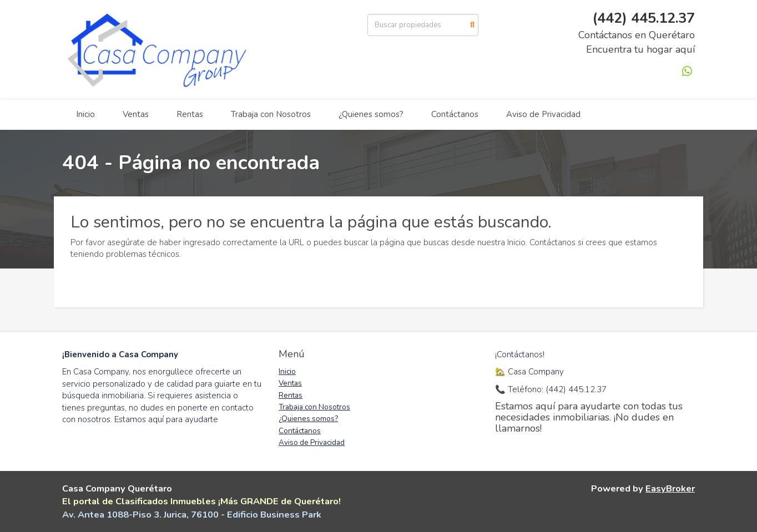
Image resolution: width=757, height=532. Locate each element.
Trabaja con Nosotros (271, 114)
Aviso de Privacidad (543, 114)
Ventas (136, 114)
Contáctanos (455, 114)
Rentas (190, 114)
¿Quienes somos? (371, 114)
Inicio (85, 114)
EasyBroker (670, 488)
